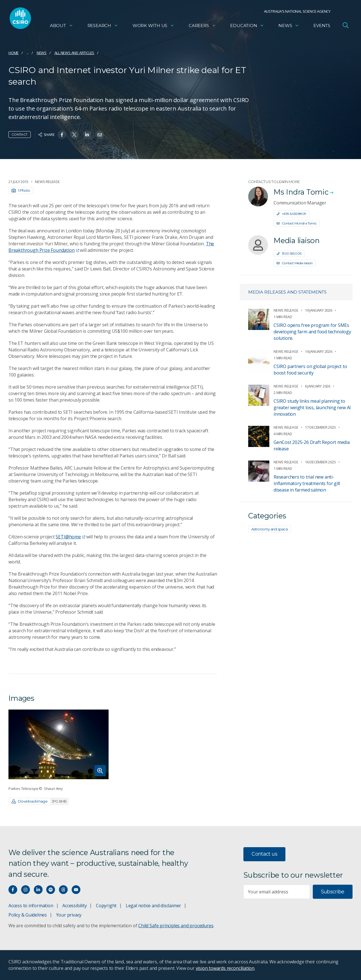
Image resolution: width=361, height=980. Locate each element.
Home (14, 53)
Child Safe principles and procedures (176, 926)
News (289, 27)
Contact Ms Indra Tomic (297, 223)
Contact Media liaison (295, 263)
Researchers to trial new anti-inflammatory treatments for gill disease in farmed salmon (307, 483)
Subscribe (333, 892)
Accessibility (74, 906)
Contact (20, 134)
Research (103, 27)
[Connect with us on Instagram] (26, 890)
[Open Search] (345, 27)
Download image (40, 801)
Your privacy (69, 915)
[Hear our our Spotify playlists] (51, 890)
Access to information (31, 906)
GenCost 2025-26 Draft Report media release (312, 445)
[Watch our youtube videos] (76, 890)
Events (322, 27)
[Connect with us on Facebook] (13, 890)
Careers (202, 27)
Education (247, 27)
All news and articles (74, 53)
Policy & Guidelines (28, 915)
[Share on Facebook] (62, 135)
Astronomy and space (270, 529)
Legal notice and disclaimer (153, 906)
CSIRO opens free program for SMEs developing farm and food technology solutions (312, 332)
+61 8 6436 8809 (291, 214)
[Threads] (63, 890)
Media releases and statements (287, 292)
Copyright (106, 906)
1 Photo (21, 190)
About (61, 27)
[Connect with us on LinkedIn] (38, 890)
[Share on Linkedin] (87, 135)
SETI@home (70, 537)
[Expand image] (59, 744)
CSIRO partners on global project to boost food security (310, 370)
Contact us (264, 854)
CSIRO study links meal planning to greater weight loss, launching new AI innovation (312, 408)
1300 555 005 (289, 253)
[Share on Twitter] (74, 135)
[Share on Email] (100, 135)
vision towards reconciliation (225, 968)
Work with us (153, 27)
